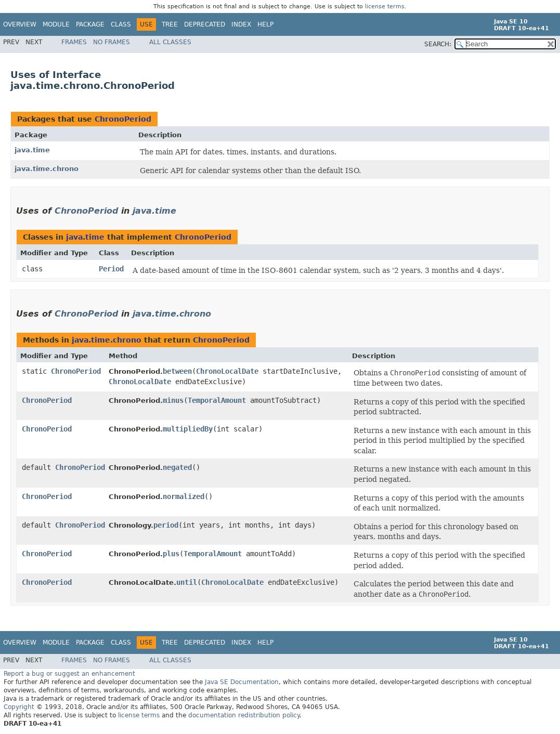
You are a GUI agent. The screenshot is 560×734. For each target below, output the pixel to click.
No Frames (112, 42)
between (177, 371)
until (187, 582)
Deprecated (205, 24)
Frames (74, 42)
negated (177, 467)
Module (56, 24)
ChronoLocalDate (227, 371)
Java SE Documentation (242, 682)
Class (121, 24)
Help (265, 24)
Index (241, 24)
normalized (184, 496)
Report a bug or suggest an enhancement (69, 674)
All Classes (170, 42)
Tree (170, 24)
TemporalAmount (217, 400)
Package (90, 24)
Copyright (19, 707)
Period (111, 269)
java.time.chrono (47, 169)
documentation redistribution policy (244, 715)
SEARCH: (438, 44)
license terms (385, 6)
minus (173, 400)
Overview (20, 24)
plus (171, 554)
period (166, 525)
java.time (32, 150)
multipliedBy (188, 429)
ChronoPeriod (123, 119)
